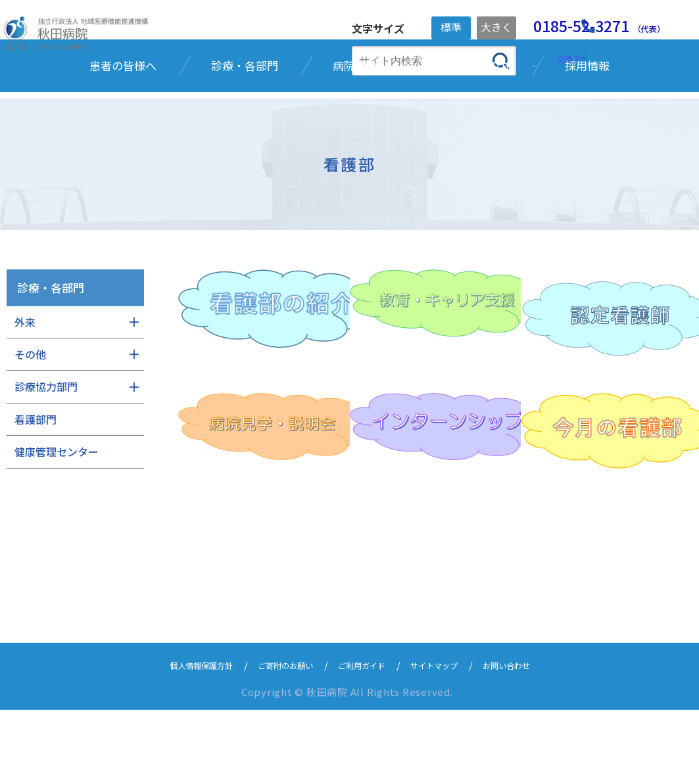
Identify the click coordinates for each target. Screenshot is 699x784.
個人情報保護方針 (176, 740)
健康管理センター (57, 526)
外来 (25, 397)
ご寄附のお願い (275, 740)
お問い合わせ (533, 740)
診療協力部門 (46, 462)
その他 (30, 429)
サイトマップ (448, 740)
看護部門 (36, 494)
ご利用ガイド (364, 740)
